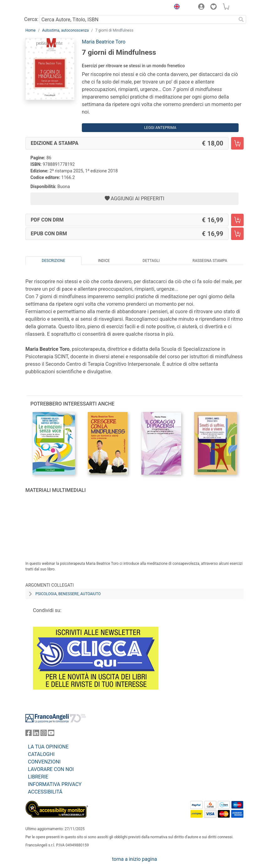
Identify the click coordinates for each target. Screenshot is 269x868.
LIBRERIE (38, 777)
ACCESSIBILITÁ (45, 792)
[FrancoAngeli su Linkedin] (36, 734)
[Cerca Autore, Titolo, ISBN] (138, 19)
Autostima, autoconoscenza (65, 30)
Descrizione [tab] (53, 261)
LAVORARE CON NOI (51, 769)
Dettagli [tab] (151, 261)
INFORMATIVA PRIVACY (55, 784)
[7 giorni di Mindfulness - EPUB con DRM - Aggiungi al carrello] (237, 234)
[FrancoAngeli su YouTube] (51, 734)
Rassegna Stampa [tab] (210, 261)
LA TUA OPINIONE (48, 747)
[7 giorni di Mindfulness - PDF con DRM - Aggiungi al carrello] (237, 220)
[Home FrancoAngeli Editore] (47, 8)
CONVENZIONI (44, 762)
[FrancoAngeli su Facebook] (29, 734)
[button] (175, 8)
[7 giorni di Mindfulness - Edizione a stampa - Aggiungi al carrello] (237, 143)
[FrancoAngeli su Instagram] (44, 734)
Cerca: (31, 19)
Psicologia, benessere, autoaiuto (68, 594)
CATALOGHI (41, 754)
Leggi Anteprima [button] (160, 128)
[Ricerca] (241, 19)
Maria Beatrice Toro (104, 42)
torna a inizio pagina (134, 859)
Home (30, 30)
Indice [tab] (104, 261)
